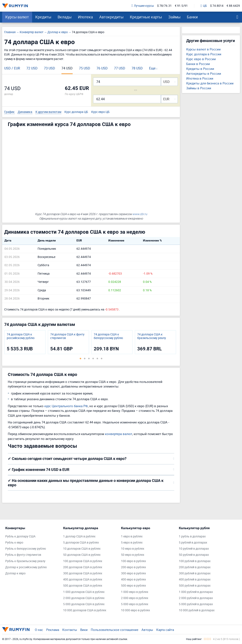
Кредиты (43, 17)
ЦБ (204, 6)
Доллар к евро (15, 573)
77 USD (120, 68)
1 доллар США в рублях (79, 536)
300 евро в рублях (133, 573)
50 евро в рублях (133, 555)
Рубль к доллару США (20, 536)
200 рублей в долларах (195, 567)
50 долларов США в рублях (82, 555)
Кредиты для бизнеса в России (210, 83)
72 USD (32, 68)
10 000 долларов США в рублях (85, 610)
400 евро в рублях (133, 580)
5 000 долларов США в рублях (84, 604)
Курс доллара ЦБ (76, 112)
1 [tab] (80, 358)
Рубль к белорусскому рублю (26, 549)
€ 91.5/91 (181, 6)
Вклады (65, 17)
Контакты (70, 630)
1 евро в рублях (132, 536)
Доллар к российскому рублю (26, 567)
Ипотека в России (200, 78)
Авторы (147, 630)
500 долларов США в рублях (83, 586)
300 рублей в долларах (195, 573)
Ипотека (85, 17)
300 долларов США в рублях (83, 573)
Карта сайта (165, 630)
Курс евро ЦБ (100, 112)
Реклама (53, 630)
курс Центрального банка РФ (66, 406)
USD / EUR (12, 68)
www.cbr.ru (140, 214)
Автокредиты (111, 17)
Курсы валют (17, 17)
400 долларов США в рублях (83, 580)
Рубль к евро (14, 543)
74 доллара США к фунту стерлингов (67, 336)
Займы (174, 17)
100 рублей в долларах (195, 561)
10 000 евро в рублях (135, 610)
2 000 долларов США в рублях (84, 598)
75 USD (85, 68)
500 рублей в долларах (195, 586)
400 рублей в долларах (195, 580)
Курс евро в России (201, 59)
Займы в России (199, 88)
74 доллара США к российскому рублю (21, 336)
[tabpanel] (25, 342)
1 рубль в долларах (192, 536)
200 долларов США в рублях (83, 567)
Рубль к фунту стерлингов (23, 555)
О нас (39, 630)
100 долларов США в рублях (83, 561)
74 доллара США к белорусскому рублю (108, 336)
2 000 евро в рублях (135, 598)
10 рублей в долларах (194, 549)
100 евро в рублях (133, 561)
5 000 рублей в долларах (196, 604)
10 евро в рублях (133, 549)
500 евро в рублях (133, 586)
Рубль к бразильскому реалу (25, 561)
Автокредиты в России (204, 73)
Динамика (25, 112)
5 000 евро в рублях (135, 604)
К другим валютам (48, 112)
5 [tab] (97, 358)
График (9, 112)
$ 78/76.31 (164, 6)
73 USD (50, 68)
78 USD (137, 68)
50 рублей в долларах (194, 555)
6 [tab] (102, 358)
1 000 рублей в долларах (196, 592)
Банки (192, 17)
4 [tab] (93, 358)
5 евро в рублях (132, 543)
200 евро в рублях (133, 567)
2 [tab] (85, 358)
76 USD (102, 68)
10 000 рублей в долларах (197, 610)
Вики (84, 630)
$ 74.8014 (217, 6)
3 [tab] (89, 358)
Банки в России (198, 64)
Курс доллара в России (204, 54)
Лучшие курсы (143, 6)
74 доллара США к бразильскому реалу (152, 336)
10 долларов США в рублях (82, 549)
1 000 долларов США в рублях (84, 592)
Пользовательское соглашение (115, 630)
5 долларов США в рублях (81, 543)
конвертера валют (119, 434)
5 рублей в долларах (193, 543)
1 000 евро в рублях (135, 592)
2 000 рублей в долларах (196, 598)
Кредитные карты (146, 17)
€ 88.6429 (233, 6)
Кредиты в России (200, 69)
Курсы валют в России (203, 49)
